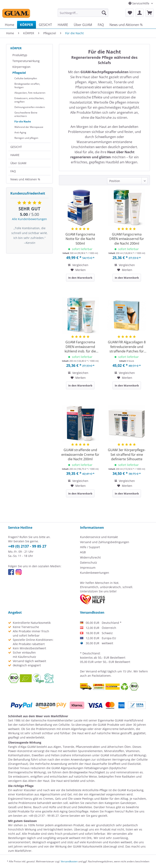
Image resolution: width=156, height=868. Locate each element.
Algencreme (110, 729)
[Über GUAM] (83, 25)
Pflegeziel (19, 73)
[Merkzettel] (130, 13)
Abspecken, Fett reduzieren (30, 93)
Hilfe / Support (90, 547)
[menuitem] (83, 13)
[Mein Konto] (140, 13)
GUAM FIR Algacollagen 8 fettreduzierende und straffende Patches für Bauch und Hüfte (127, 347)
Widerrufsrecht (90, 557)
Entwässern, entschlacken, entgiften (29, 100)
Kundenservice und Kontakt (99, 537)
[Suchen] (104, 13)
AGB (83, 552)
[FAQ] (101, 25)
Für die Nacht (23, 121)
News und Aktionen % (25, 179)
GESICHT (16, 147)
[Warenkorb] (149, 13)
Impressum (88, 568)
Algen (57, 747)
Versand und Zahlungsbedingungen (105, 542)
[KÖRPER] (27, 25)
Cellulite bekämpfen (26, 78)
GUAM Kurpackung (131, 790)
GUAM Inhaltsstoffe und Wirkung (123, 755)
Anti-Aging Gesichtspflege (71, 811)
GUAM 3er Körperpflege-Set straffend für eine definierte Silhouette (127, 454)
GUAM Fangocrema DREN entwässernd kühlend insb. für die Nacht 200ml (80, 347)
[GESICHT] (45, 25)
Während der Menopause (29, 127)
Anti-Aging (20, 132)
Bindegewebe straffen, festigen (27, 86)
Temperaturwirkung (26, 61)
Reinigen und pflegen (26, 138)
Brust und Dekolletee (78, 807)
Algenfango (79, 729)
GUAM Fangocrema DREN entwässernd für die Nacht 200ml (127, 239)
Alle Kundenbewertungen (29, 219)
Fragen (109, 811)
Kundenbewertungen (95, 573)
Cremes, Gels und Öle (58, 799)
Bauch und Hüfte (45, 807)
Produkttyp (20, 55)
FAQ (13, 171)
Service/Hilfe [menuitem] (139, 3)
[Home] (10, 25)
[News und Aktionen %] (126, 25)
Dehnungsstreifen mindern (30, 107)
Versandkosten (69, 861)
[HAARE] (63, 25)
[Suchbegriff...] (83, 13)
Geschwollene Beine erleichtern (26, 114)
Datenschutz (89, 562)
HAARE (15, 155)
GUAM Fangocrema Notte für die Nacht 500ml (80, 239)
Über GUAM (18, 163)
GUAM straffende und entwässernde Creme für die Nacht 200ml (80, 454)
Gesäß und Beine (20, 807)
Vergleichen (78, 265)
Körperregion (21, 67)
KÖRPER (16, 48)
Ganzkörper (128, 803)
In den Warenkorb (80, 278)
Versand (91, 671)
